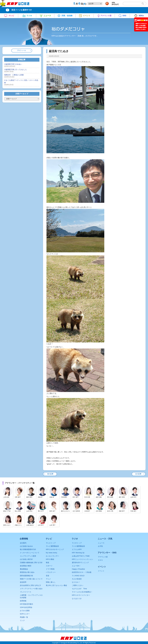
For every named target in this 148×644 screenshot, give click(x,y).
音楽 (48, 576)
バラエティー (51, 572)
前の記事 (50, 474)
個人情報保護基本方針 (28, 549)
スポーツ (49, 566)
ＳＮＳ (100, 560)
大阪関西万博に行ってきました (15, 70)
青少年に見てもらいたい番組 (56, 585)
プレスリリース (26, 592)
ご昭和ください (78, 585)
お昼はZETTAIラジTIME (81, 556)
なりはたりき (77, 598)
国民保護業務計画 (26, 576)
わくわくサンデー (52, 556)
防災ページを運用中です (22, 10)
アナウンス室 (103, 557)
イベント (101, 571)
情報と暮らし (51, 582)
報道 (48, 563)
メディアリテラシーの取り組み (31, 589)
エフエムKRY (77, 549)
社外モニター (25, 614)
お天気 (100, 546)
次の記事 (138, 474)
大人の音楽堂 (77, 579)
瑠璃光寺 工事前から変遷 (14, 75)
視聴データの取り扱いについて (31, 579)
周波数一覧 (24, 617)
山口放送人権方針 (26, 559)
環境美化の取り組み (27, 572)
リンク (22, 620)
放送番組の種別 (26, 566)
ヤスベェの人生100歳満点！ (82, 592)
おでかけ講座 (25, 611)
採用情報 (23, 601)
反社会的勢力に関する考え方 (30, 585)
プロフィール (21, 50)
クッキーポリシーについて (30, 553)
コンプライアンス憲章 (28, 556)
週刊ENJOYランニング (80, 563)
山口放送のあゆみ (26, 546)
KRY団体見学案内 (26, 604)
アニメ (48, 579)
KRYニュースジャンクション (82, 559)
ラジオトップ (77, 543)
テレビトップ (51, 543)
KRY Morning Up (78, 553)
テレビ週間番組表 (52, 546)
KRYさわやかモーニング (55, 549)
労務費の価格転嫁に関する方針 (31, 563)
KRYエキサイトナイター (81, 595)
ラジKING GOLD (78, 576)
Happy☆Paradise (78, 569)
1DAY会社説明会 (26, 607)
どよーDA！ (76, 566)
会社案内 (23, 543)
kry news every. (52, 553)
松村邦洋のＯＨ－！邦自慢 (82, 572)
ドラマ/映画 (50, 569)
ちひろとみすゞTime (79, 589)
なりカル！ (76, 582)
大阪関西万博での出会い (13, 64)
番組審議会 (24, 569)
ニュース (101, 543)
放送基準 (23, 582)
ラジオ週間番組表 (78, 546)
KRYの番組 (50, 559)
